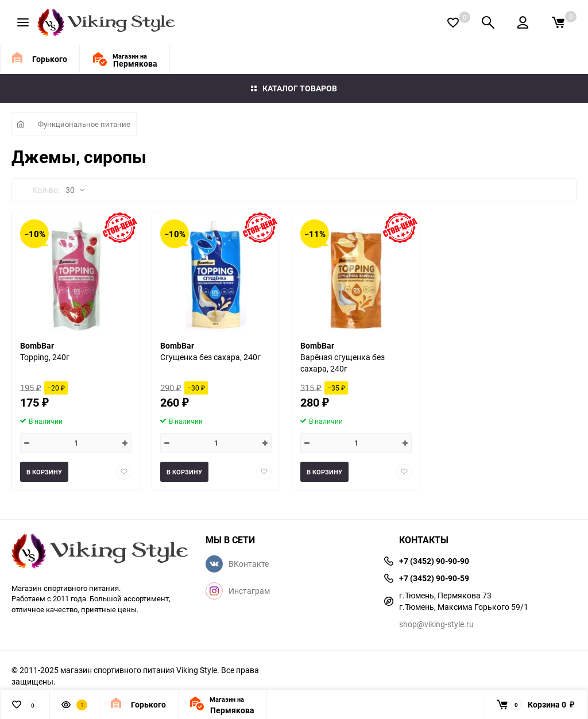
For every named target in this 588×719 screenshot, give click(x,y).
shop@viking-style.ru (436, 624)
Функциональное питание (84, 124)
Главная (20, 124)
